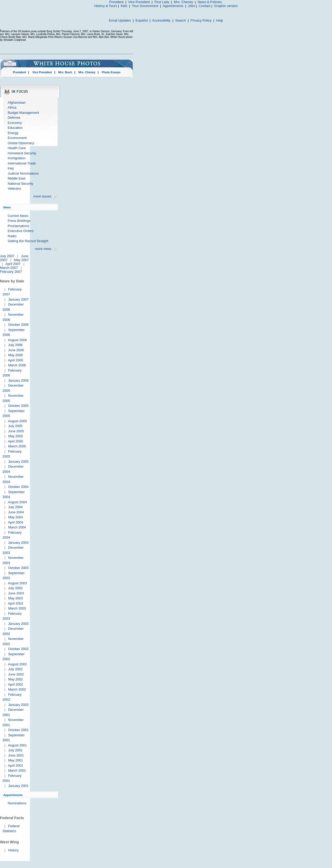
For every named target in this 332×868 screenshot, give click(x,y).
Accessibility (161, 20)
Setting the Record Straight (28, 241)
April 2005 (15, 441)
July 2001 (15, 750)
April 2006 (15, 360)
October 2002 (18, 649)
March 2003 (17, 608)
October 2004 (18, 487)
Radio (12, 236)
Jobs (191, 6)
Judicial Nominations (23, 173)
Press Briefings (19, 221)
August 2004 (17, 502)
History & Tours (106, 6)
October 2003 (18, 568)
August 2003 (17, 583)
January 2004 (18, 543)
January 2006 (18, 380)
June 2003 (16, 593)
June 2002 (16, 674)
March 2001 (17, 770)
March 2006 (17, 365)
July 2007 (7, 256)
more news (43, 249)
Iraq (11, 168)
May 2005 (15, 436)
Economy (15, 123)
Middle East (17, 178)
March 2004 (17, 527)
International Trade (22, 163)
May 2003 (15, 598)
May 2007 (21, 260)
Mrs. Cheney (184, 2)
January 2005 (18, 462)
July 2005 (15, 426)
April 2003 (15, 603)
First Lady (162, 2)
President (116, 2)
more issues (42, 196)
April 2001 (15, 766)
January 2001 (18, 786)
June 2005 (16, 431)
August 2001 (17, 745)
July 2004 (15, 507)
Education (15, 128)
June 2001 (16, 755)
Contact (205, 6)
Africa (12, 107)
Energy (13, 133)
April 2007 (13, 264)
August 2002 (17, 664)
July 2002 (15, 669)
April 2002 (15, 684)
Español (142, 20)
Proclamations (18, 226)
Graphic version (226, 6)
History (13, 850)
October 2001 (18, 730)
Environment (17, 138)
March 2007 (9, 268)
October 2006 (18, 325)
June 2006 (16, 350)
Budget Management (23, 113)
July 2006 (15, 345)
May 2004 (15, 517)
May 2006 (15, 355)
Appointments (173, 6)
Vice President (139, 2)
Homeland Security (22, 153)
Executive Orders (21, 231)
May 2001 (15, 760)
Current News (18, 216)
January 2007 (18, 299)
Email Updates (120, 20)
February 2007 (11, 272)
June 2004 (16, 512)
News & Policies (210, 2)
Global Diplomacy (21, 143)
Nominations (17, 803)
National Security (21, 184)
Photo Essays (111, 72)
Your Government (145, 6)
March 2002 (17, 689)
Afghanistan (17, 102)
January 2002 (18, 705)
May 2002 (15, 679)
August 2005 (17, 421)
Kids (124, 6)
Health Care (17, 148)
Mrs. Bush (65, 72)
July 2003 (15, 588)
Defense (14, 118)
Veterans (14, 188)
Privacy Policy (201, 20)
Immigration (17, 158)
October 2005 (18, 406)
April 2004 (15, 522)
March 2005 (17, 446)
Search (181, 20)
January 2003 (18, 624)
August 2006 (17, 340)
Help (220, 20)
